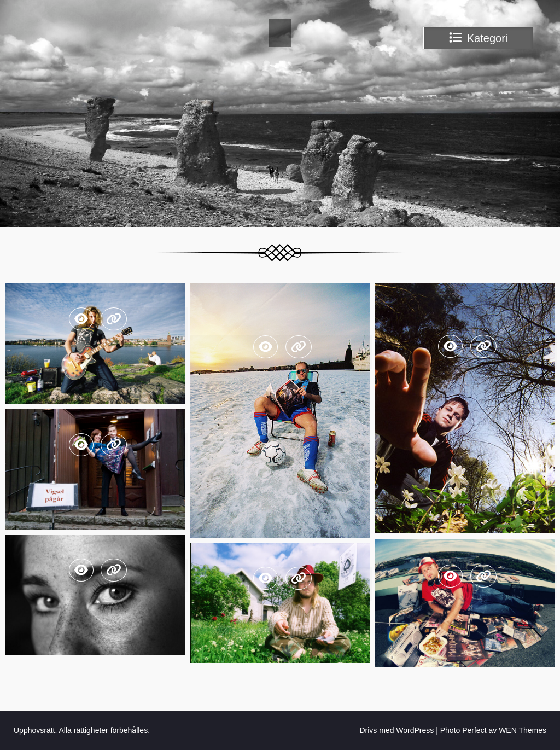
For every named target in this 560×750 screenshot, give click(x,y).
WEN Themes (523, 730)
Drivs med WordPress (396, 730)
